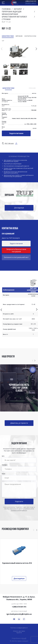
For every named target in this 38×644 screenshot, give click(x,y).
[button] (36, 49)
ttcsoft (24, 638)
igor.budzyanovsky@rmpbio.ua (19, 614)
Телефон (19, 468)
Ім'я (19, 459)
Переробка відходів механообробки (12, 13)
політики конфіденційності (19, 510)
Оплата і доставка (19, 631)
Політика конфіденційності (19, 628)
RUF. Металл (9, 143)
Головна (6, 9)
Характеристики (8, 36)
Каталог (18, 9)
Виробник (19, 36)
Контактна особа (31, 36)
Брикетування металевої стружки (14, 18)
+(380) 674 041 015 (31, 1)
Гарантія (19, 633)
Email (19, 477)
